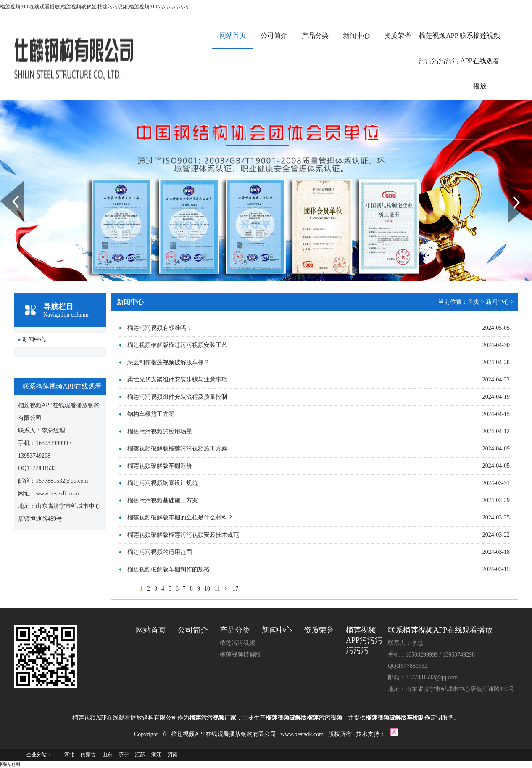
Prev (5, 184)
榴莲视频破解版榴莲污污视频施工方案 (177, 449)
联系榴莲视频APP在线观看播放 (480, 61)
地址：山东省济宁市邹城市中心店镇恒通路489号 (451, 689)
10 (207, 589)
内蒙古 (88, 755)
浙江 (156, 755)
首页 (474, 302)
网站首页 (233, 36)
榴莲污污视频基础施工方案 (163, 500)
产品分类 (315, 36)
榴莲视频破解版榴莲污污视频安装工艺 (177, 345)
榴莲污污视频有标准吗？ (160, 328)
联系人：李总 (406, 643)
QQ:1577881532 (408, 666)
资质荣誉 (398, 36)
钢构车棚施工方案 (151, 414)
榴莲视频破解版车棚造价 (160, 466)
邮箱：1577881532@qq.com (423, 677)
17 (235, 589)
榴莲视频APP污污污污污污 (439, 48)
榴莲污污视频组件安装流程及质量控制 (177, 397)
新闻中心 (356, 36)
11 (217, 589)
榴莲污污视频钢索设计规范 (163, 483)
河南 (173, 755)
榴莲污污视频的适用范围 (160, 552)
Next (512, 184)
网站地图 (10, 764)
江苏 (140, 755)
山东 (107, 755)
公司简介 (274, 36)
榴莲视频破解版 (240, 655)
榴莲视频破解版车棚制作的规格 (169, 569)
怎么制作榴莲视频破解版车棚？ (169, 362)
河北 (69, 755)
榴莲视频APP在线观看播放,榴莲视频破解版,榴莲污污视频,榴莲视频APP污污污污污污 (94, 7)
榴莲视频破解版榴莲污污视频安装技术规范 (183, 535)
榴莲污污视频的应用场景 (160, 431)
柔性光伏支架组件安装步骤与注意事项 (177, 380)
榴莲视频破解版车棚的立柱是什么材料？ (180, 518)
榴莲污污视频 (237, 643)
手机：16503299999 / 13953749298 (431, 655)
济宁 (124, 755)
